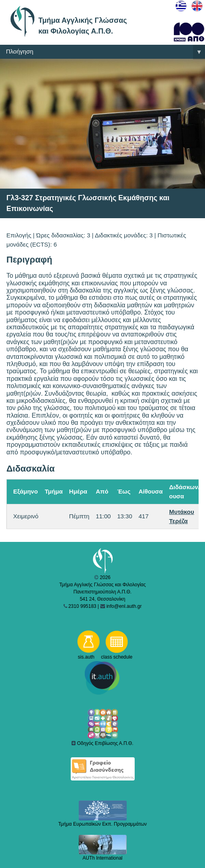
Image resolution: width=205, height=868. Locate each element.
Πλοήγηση (105, 52)
